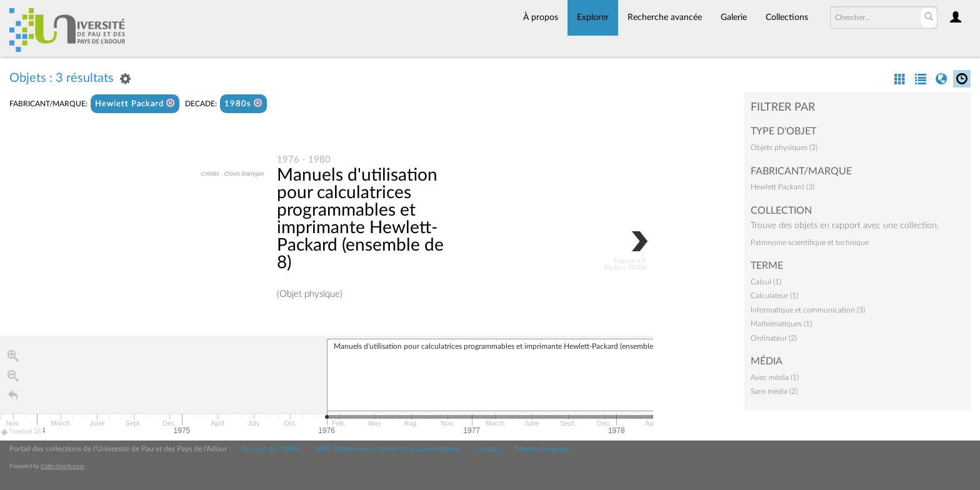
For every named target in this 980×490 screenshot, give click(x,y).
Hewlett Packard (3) (782, 187)
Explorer (593, 17)
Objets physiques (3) (784, 147)
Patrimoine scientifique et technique (810, 242)
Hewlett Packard (135, 103)
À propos (541, 17)
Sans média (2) (774, 391)
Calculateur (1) (774, 296)
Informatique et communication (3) (808, 310)
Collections (787, 17)
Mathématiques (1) (781, 324)
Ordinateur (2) (774, 338)
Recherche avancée (665, 17)
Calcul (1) (766, 282)
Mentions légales (542, 449)
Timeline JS (22, 433)
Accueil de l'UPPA (270, 449)
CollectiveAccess (62, 466)
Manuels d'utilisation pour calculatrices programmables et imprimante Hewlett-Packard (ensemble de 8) (360, 219)
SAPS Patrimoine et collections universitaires (387, 449)
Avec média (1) (775, 377)
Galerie (734, 17)
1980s (243, 103)
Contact (487, 449)
